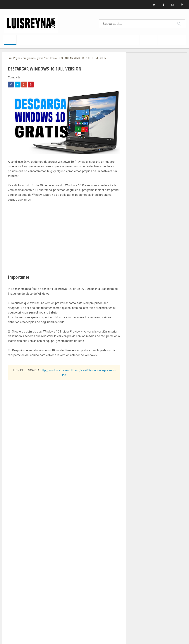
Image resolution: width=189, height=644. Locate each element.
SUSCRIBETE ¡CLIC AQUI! (64, 466)
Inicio (9, 5)
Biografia (24, 5)
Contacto (41, 5)
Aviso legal (75, 5)
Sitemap (58, 5)
